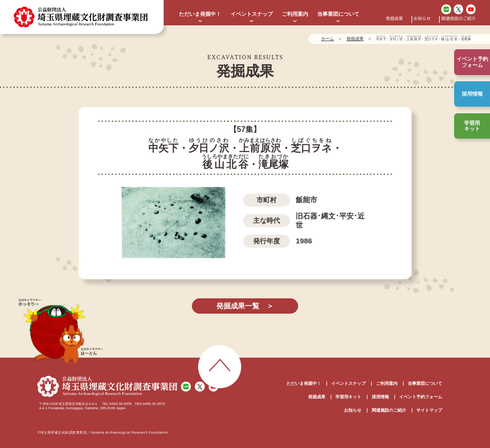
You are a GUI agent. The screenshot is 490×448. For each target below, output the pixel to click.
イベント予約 (472, 62)
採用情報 (472, 94)
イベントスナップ (252, 14)
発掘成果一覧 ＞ (245, 306)
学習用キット (472, 126)
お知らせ (422, 19)
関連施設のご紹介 (458, 19)
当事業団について (338, 14)
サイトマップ (429, 410)
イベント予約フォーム (421, 397)
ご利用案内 (295, 14)
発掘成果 (394, 19)
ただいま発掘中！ (200, 14)
